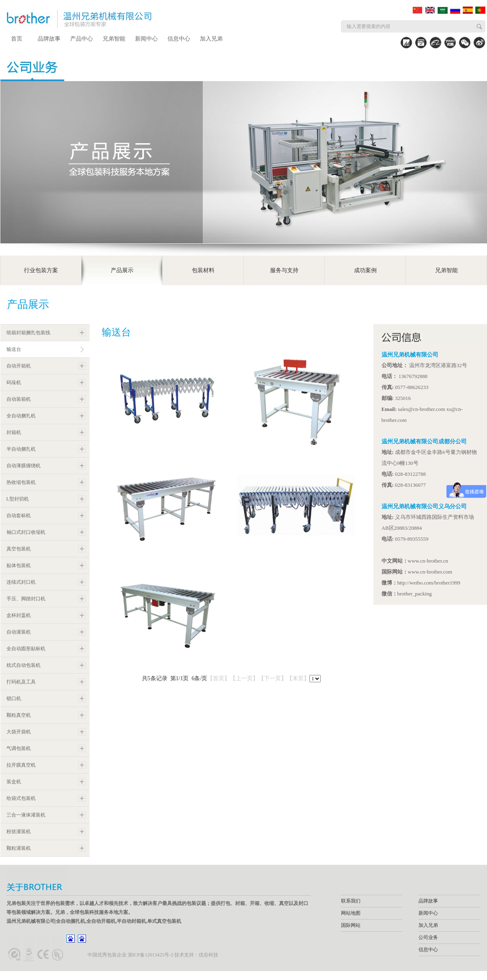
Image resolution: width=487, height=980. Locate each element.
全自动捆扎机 (21, 416)
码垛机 (14, 383)
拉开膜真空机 (21, 765)
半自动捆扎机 (21, 449)
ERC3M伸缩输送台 (135, 442)
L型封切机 (18, 499)
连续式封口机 (21, 582)
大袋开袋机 (19, 732)
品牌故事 (49, 39)
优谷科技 (208, 955)
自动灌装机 (19, 632)
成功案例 (365, 270)
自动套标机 (19, 516)
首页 (17, 39)
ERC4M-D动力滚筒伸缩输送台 (281, 549)
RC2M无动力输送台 (136, 549)
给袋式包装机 (21, 798)
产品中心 (82, 39)
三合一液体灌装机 (26, 815)
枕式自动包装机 (24, 665)
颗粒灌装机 (19, 848)
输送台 (14, 349)
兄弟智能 (114, 39)
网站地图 (351, 913)
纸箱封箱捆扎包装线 (28, 333)
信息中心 (179, 39)
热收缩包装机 (21, 482)
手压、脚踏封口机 (26, 599)
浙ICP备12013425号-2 (151, 955)
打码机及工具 (21, 682)
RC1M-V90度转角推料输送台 (279, 442)
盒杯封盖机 (19, 615)
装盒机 (14, 782)
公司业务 (428, 937)
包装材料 (203, 270)
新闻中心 (146, 39)
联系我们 (351, 901)
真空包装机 (19, 549)
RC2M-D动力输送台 (136, 656)
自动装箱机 (19, 399)
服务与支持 (284, 270)
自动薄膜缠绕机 (24, 466)
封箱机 (14, 432)
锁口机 (14, 698)
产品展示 (122, 270)
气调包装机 (19, 748)
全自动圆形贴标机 (26, 649)
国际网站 (351, 925)
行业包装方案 (41, 270)
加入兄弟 (211, 39)
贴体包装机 (19, 565)
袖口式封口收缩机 (26, 532)
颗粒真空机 (19, 715)
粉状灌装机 (19, 832)
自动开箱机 (19, 366)
